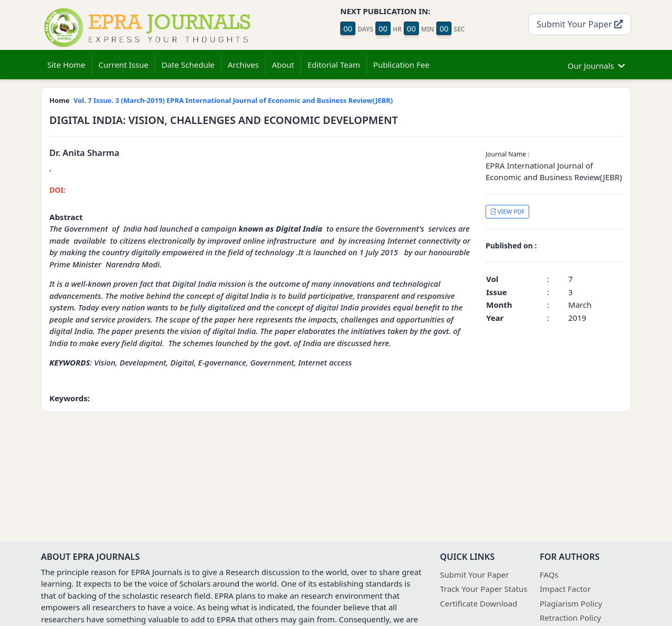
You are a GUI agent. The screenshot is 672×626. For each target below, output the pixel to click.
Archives (243, 65)
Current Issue (124, 65)
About (283, 65)
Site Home (66, 65)
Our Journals (596, 64)
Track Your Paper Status (484, 589)
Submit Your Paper (580, 24)
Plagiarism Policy (571, 603)
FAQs (549, 575)
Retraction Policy (570, 618)
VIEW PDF (508, 211)
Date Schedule (188, 65)
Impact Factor (565, 589)
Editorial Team (333, 65)
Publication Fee (401, 65)
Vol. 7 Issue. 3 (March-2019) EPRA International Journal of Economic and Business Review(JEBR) (233, 100)
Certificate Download (479, 603)
